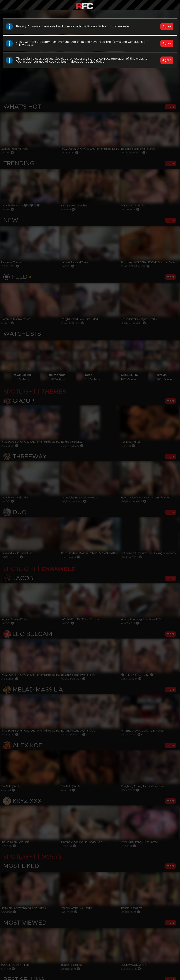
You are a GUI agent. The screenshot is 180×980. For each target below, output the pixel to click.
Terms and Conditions (127, 42)
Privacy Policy (97, 26)
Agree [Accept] (167, 26)
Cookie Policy (95, 62)
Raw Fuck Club (85, 6)
